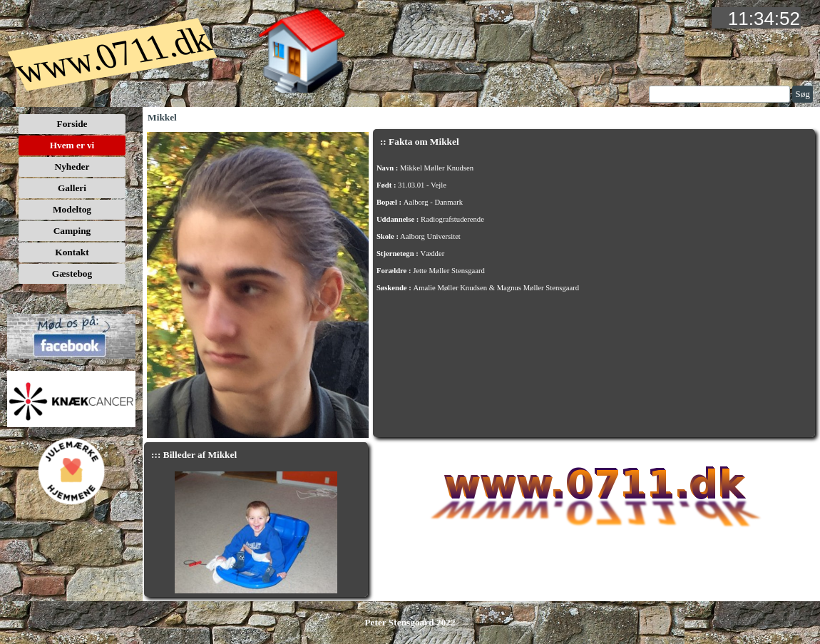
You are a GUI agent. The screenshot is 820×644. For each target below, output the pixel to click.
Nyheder (72, 167)
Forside (72, 124)
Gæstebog (72, 274)
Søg (803, 94)
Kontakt (72, 252)
